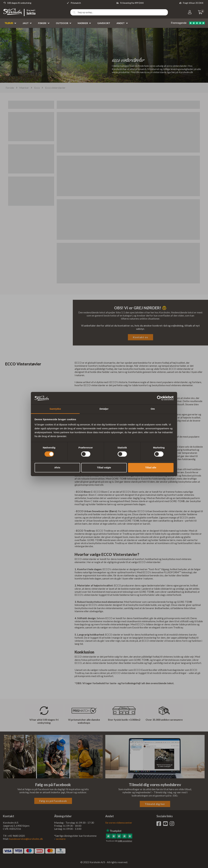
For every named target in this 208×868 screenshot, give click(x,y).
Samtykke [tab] (55, 409)
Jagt (26, 23)
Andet (121, 23)
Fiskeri (42, 23)
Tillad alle (151, 467)
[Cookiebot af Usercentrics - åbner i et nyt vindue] (159, 398)
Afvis (57, 467)
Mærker (83, 23)
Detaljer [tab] (104, 409)
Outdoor (62, 23)
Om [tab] (153, 409)
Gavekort (104, 23)
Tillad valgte (104, 467)
